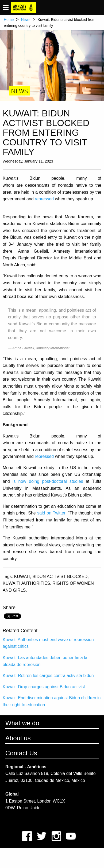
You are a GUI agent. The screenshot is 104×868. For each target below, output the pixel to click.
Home (9, 20)
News (26, 20)
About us (18, 738)
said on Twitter (51, 513)
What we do (22, 723)
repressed (44, 199)
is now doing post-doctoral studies (48, 481)
